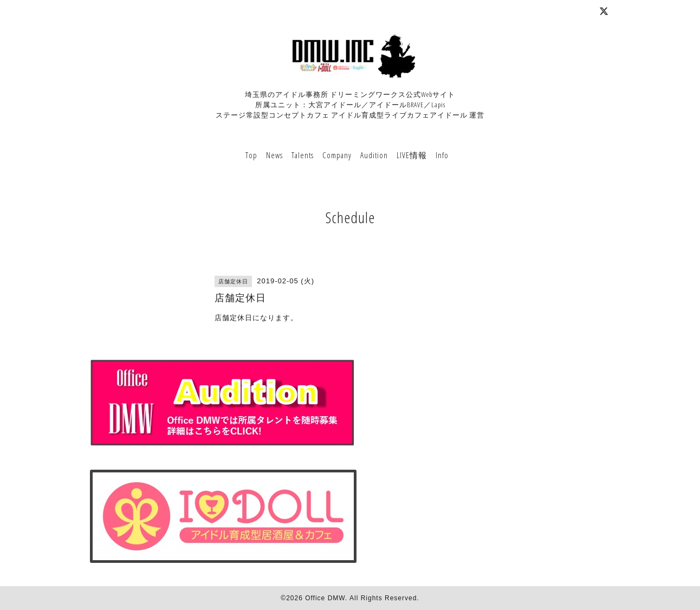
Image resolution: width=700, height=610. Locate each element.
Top (251, 155)
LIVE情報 (412, 155)
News (274, 155)
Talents (303, 155)
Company (337, 155)
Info (442, 155)
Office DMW (325, 598)
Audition (374, 155)
